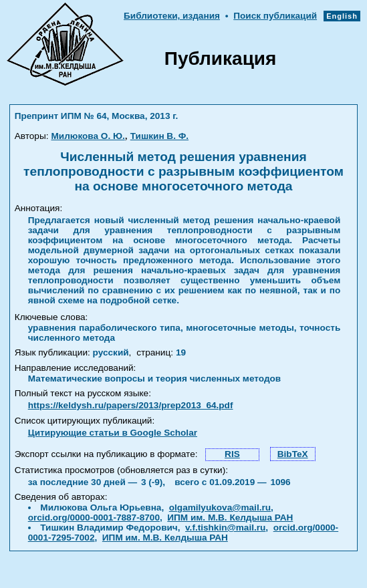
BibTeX (293, 454)
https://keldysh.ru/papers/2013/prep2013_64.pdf (131, 405)
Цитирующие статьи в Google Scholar (113, 433)
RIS (232, 454)
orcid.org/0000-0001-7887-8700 (94, 518)
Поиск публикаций (275, 16)
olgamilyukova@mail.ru (220, 507)
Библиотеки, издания (172, 16)
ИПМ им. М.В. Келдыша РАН (230, 518)
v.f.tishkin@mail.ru (225, 528)
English (342, 16)
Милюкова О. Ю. (88, 136)
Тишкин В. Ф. (159, 136)
